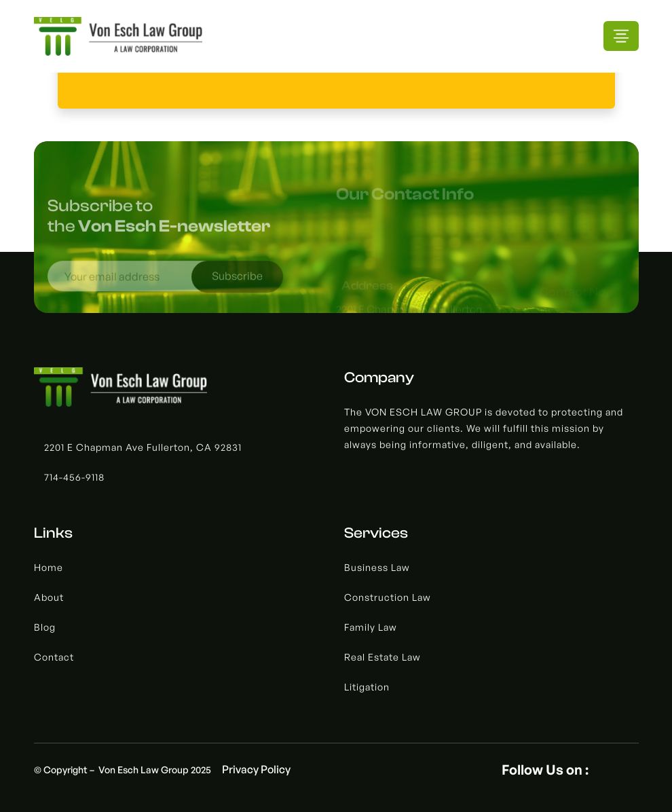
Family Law (371, 627)
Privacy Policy (256, 769)
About (49, 597)
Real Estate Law (382, 657)
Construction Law (388, 597)
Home (49, 567)
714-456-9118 (74, 477)
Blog (45, 627)
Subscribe (237, 280)
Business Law (377, 567)
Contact (54, 657)
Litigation (367, 687)
